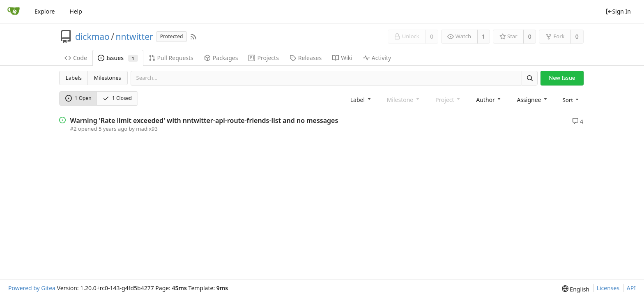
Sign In (618, 11)
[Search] (529, 78)
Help (76, 11)
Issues (118, 58)
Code (76, 58)
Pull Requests (171, 58)
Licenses (608, 288)
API (631, 288)
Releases (306, 58)
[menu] (572, 99)
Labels (74, 78)
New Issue (562, 78)
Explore (45, 11)
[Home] (14, 12)
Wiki (342, 58)
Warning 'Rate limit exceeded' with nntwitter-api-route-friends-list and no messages (204, 120)
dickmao (92, 37)
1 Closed (117, 98)
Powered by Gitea (32, 288)
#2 (74, 129)
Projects (263, 58)
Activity (377, 58)
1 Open (78, 98)
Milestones (108, 78)
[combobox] (361, 99)
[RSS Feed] (193, 37)
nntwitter (135, 37)
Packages (221, 58)
